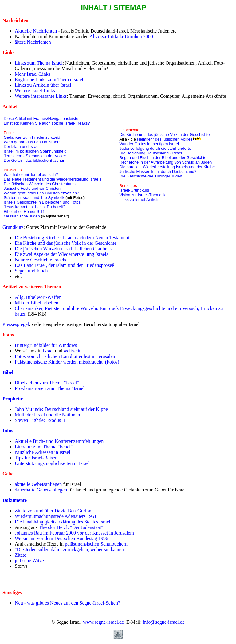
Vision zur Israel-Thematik (142, 195)
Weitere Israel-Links (35, 91)
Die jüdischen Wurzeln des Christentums (40, 184)
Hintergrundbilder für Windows (46, 345)
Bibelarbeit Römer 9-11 (24, 211)
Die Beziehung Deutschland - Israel (151, 153)
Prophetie (13, 399)
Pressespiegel (16, 324)
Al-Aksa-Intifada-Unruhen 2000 (121, 36)
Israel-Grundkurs (134, 190)
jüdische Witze (29, 561)
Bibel (8, 372)
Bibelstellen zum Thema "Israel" (47, 383)
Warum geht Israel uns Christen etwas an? (41, 193)
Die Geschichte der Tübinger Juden (151, 176)
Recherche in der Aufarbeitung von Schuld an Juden (165, 162)
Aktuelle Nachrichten (36, 31)
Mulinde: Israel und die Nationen (47, 415)
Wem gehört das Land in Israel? (32, 142)
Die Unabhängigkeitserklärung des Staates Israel (63, 522)
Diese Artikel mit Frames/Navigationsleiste (41, 119)
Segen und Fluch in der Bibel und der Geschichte (163, 158)
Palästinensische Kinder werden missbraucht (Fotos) (67, 362)
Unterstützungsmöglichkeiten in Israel (52, 463)
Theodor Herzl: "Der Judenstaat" (71, 527)
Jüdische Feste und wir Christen (32, 188)
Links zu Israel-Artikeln (139, 199)
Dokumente (15, 500)
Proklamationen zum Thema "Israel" (51, 388)
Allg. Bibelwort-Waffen (38, 297)
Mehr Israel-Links (33, 74)
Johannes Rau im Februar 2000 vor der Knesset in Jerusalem (74, 533)
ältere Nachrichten (33, 42)
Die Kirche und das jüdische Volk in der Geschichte (164, 135)
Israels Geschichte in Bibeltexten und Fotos (42, 202)
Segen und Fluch (31, 271)
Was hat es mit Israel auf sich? (31, 175)
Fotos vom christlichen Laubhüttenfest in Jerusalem (66, 356)
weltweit (72, 351)
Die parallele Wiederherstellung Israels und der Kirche (167, 167)
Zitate (20, 555)
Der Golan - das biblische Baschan (34, 160)
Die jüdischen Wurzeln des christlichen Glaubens (63, 249)
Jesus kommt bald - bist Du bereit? (34, 207)
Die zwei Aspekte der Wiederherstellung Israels (61, 254)
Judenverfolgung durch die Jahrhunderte (155, 148)
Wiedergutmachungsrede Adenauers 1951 (56, 516)
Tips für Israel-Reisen (36, 458)
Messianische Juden (22, 216)
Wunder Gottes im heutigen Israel (149, 144)
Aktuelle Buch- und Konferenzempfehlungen (59, 441)
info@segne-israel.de (164, 622)
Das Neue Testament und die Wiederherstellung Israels (53, 179)
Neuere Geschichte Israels (40, 260)
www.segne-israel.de (103, 622)
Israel (48, 351)
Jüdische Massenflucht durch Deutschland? (158, 171)
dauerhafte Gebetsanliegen (41, 490)
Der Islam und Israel (22, 147)
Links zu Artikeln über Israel (43, 85)
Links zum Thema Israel (39, 63)
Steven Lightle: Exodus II (40, 420)
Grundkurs (13, 227)
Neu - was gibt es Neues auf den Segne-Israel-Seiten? (67, 603)
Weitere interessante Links (41, 96)
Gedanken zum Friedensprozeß (32, 137)
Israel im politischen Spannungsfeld (35, 151)
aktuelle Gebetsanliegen (38, 484)
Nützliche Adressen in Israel (43, 452)
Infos (8, 431)
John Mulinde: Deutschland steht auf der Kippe (61, 409)
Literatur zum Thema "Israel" (44, 447)
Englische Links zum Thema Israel (49, 80)
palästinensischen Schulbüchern (96, 544)
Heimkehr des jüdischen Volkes (165, 139)
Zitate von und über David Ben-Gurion (53, 511)
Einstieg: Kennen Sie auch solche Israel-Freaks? (47, 123)
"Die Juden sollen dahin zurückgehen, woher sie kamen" (70, 549)
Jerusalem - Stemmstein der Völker (35, 156)
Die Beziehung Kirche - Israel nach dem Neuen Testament (72, 238)
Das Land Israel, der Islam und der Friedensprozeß (65, 265)
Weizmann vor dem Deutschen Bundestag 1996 (61, 538)
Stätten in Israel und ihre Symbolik (34, 198)
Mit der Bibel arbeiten (37, 303)
